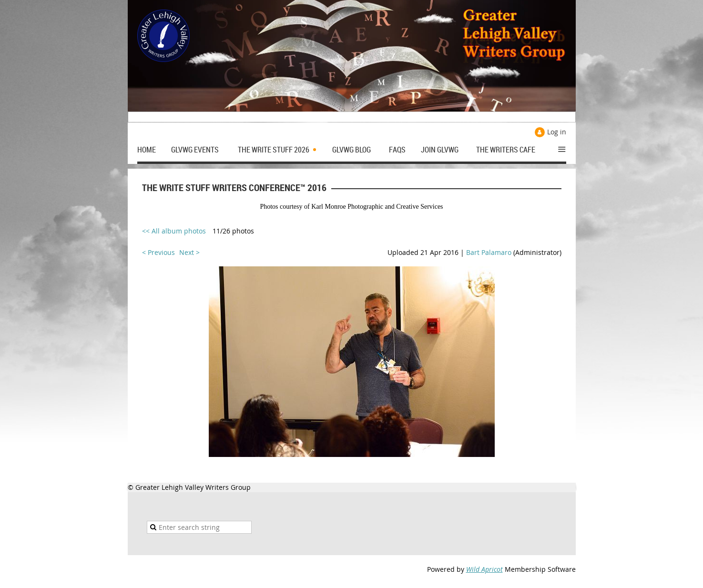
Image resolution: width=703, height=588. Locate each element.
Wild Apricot (484, 569)
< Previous (158, 252)
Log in (557, 132)
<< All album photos (174, 231)
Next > (189, 252)
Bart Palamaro (489, 252)
